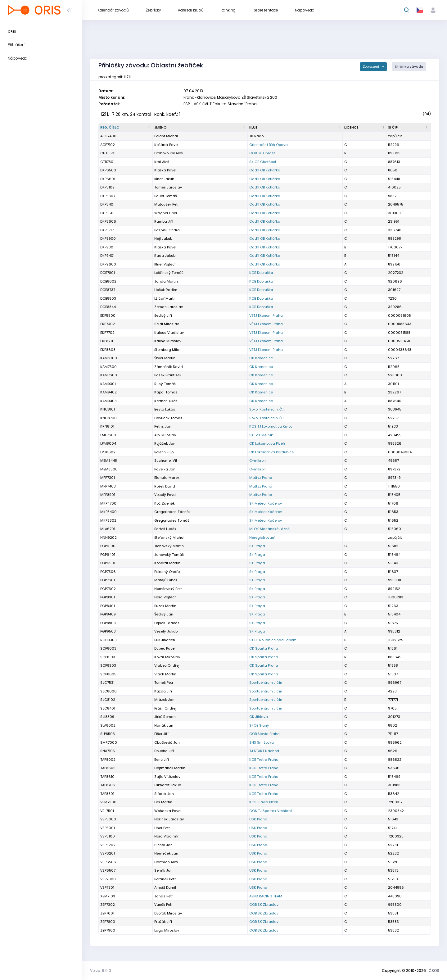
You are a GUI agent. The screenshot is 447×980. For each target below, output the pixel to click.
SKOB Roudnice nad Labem (273, 640)
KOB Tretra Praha (264, 760)
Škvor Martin (165, 358)
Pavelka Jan (165, 469)
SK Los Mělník (261, 435)
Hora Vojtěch (165, 597)
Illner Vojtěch (165, 264)
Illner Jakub (164, 179)
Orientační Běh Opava (269, 145)
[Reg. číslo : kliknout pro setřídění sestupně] (126, 128)
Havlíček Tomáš (168, 418)
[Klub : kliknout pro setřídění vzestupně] (295, 128)
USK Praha (258, 819)
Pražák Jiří (163, 922)
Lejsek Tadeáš (167, 623)
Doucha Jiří (164, 751)
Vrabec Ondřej (167, 665)
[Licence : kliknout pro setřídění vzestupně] (365, 128)
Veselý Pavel (165, 495)
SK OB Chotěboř (263, 162)
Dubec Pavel (165, 648)
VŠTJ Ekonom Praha (266, 315)
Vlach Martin (165, 674)
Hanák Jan (164, 725)
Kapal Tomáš (166, 392)
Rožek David (165, 486)
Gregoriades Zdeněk (172, 512)
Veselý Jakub (166, 631)
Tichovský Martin (169, 546)
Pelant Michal (166, 136)
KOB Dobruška (261, 273)
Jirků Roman (165, 717)
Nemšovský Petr (168, 589)
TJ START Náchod (264, 751)
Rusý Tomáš (165, 384)
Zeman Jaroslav (169, 307)
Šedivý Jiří (163, 315)
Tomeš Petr (164, 683)
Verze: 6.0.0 (101, 971)
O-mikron (257, 461)
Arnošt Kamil (165, 887)
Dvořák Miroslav (168, 913)
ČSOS (434, 971)
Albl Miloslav (165, 435)
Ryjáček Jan (165, 443)
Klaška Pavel (165, 170)
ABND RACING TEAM (266, 896)
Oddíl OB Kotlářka (265, 170)
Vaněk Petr (163, 905)
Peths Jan (163, 426)
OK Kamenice (261, 358)
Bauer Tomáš (166, 196)
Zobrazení (371, 67)
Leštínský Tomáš (169, 273)
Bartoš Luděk (165, 529)
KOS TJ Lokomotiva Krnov (271, 426)
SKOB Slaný (259, 725)
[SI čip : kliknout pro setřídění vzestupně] (409, 128)
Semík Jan (163, 870)
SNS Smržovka (262, 742)
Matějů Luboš (166, 580)
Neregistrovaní (262, 538)
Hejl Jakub (163, 238)
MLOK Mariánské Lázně (269, 529)
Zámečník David (169, 367)
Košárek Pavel (166, 145)
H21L (104, 114)
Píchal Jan (163, 845)
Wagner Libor (166, 213)
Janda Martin (166, 281)
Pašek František (168, 375)
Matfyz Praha (261, 478)
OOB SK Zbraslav (264, 905)
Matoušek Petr (167, 204)
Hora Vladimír (166, 836)
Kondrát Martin (167, 563)
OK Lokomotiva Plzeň (267, 443)
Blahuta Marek (167, 478)
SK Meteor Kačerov (266, 503)
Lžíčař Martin (165, 298)
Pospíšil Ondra (167, 230)
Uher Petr (162, 828)
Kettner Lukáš (166, 401)
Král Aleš (162, 162)
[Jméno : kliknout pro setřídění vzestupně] (200, 128)
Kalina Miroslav (168, 341)
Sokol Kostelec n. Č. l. (267, 409)
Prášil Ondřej (165, 708)
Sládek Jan (164, 794)
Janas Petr (164, 896)
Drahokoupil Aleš (169, 153)
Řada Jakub (165, 256)
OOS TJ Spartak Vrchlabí (271, 811)
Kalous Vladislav (169, 333)
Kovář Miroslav (167, 657)
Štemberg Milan (168, 350)
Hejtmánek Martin (170, 768)
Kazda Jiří (163, 691)
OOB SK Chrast (262, 153)
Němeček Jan (166, 853)
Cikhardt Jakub (168, 785)
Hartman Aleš (166, 862)
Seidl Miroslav (167, 324)
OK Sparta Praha (264, 648)
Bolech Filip (164, 452)
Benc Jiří (162, 760)
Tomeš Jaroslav (168, 187)
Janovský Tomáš (169, 555)
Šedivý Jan (164, 614)
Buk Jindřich (165, 640)
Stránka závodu (409, 67)
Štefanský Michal (169, 538)
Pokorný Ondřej (167, 572)
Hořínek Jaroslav (169, 819)
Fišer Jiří (161, 734)
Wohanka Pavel (168, 811)
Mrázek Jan (164, 700)
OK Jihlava (259, 717)
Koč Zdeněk (165, 503)
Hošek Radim (166, 290)
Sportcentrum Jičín (266, 683)
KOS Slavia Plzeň (264, 802)
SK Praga (257, 546)
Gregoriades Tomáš (172, 520)
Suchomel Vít (166, 461)
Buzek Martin (165, 606)
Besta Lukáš (165, 409)
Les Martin (163, 802)
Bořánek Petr (165, 879)
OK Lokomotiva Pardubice (271, 452)
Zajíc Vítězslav (167, 777)
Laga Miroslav (167, 930)
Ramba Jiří (164, 221)
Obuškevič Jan (167, 742)
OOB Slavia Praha (264, 734)
